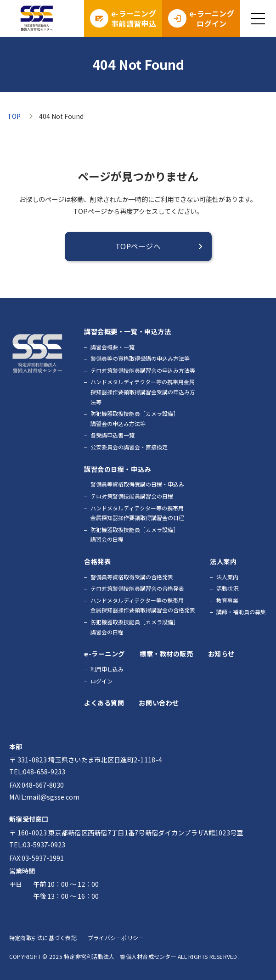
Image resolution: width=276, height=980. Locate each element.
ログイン (101, 681)
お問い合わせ (159, 703)
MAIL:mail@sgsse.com (44, 797)
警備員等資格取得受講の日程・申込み (137, 484)
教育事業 (227, 600)
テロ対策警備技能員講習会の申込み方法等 (143, 370)
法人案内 (227, 577)
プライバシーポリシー (116, 938)
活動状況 (227, 588)
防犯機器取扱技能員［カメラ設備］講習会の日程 (135, 535)
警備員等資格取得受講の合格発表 (132, 577)
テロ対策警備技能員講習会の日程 (132, 496)
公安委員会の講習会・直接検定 (129, 447)
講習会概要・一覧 (113, 347)
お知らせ (221, 653)
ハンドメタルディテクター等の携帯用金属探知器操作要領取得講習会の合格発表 (143, 605)
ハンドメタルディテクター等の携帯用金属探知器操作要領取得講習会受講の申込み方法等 (143, 392)
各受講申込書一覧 (113, 435)
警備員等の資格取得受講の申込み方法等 (140, 358)
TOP (14, 116)
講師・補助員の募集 (241, 612)
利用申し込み (107, 669)
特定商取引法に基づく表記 (43, 938)
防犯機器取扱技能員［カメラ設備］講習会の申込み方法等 (135, 418)
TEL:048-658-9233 (37, 771)
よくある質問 (104, 703)
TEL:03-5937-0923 (37, 844)
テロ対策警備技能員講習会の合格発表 (137, 588)
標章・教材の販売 (166, 653)
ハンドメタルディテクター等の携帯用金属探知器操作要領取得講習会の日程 (137, 513)
